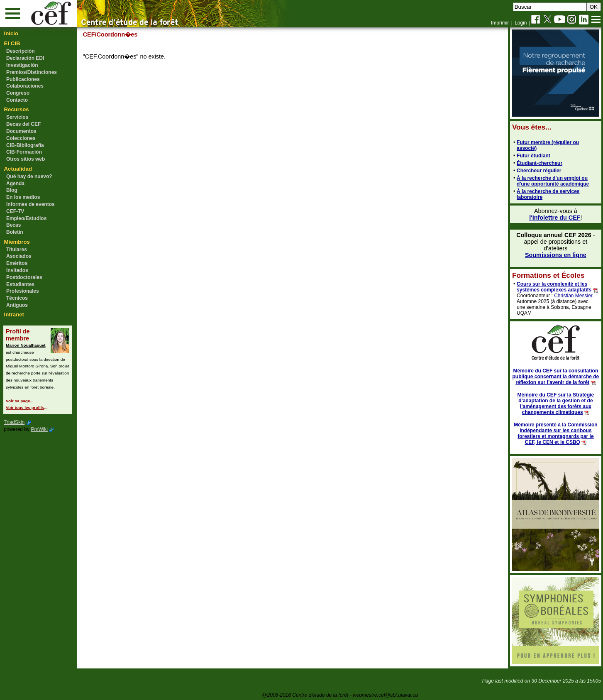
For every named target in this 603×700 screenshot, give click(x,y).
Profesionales (23, 291)
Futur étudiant (533, 156)
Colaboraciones (25, 86)
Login (521, 23)
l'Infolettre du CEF (554, 218)
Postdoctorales (24, 277)
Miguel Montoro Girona (27, 366)
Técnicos (17, 298)
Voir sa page (18, 401)
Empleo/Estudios (26, 218)
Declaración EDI (25, 58)
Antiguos (17, 305)
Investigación (22, 65)
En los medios (23, 197)
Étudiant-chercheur (539, 163)
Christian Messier (573, 296)
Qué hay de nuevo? (29, 176)
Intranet (14, 315)
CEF (89, 34)
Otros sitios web (26, 159)
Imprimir (500, 23)
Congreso (18, 93)
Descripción (21, 51)
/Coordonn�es (116, 34)
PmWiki (39, 429)
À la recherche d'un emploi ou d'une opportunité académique (552, 181)
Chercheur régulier (538, 171)
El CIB (12, 43)
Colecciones (21, 138)
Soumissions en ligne (555, 255)
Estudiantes (20, 284)
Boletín (15, 232)
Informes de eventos (31, 204)
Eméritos (17, 263)
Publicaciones (23, 79)
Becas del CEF (23, 124)
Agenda (15, 184)
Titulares (17, 250)
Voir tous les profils (25, 408)
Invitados (17, 270)
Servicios (17, 117)
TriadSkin (14, 422)
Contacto (17, 100)
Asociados (19, 256)
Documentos (21, 131)
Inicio (11, 33)
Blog (12, 190)
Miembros (17, 242)
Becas (13, 225)
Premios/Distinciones (32, 72)
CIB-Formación (24, 152)
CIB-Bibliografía (25, 145)
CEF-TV (15, 211)
